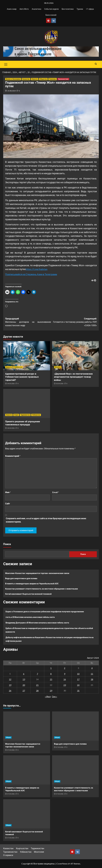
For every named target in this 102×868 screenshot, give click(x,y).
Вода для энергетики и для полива (21, 578)
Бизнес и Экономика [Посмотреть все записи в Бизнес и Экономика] (13, 79)
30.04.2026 (60, 384)
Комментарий (13, 456)
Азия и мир (12, 9)
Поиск (7, 544)
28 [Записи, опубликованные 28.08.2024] (37, 691)
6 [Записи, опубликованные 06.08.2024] (24, 674)
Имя (8, 492)
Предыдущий (28, 322)
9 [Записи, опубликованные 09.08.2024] (65, 674)
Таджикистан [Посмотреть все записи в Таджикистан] (25, 415)
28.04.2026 (11, 428)
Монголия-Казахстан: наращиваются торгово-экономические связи (37, 573)
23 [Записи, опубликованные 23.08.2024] (65, 685)
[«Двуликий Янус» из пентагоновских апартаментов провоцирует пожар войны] (76, 356)
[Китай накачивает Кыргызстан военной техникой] (27, 814)
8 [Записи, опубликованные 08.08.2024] (51, 674)
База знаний (51, 15)
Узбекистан (26, 852)
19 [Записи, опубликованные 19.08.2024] (10, 685)
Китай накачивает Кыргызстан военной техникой (28, 594)
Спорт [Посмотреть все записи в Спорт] (16, 415)
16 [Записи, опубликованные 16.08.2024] (65, 679)
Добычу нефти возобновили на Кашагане (25, 637)
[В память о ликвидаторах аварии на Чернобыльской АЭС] (27, 770)
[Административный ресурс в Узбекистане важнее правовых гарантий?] (27, 356)
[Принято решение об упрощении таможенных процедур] (27, 403)
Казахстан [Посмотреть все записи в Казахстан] (26, 79)
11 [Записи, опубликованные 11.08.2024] (92, 674)
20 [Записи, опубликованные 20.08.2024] (24, 685)
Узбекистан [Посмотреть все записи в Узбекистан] (18, 367)
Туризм (80, 9)
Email (56, 492)
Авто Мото (24, 9)
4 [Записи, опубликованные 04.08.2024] (92, 668)
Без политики (68, 9)
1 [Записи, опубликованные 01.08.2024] (51, 668)
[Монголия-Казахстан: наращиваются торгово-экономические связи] (27, 726)
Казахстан (8, 848)
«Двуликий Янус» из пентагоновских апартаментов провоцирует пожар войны (73, 377)
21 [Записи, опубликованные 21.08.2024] (37, 685)
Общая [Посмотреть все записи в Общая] (8, 737)
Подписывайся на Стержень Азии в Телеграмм (31, 274)
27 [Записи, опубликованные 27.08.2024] (24, 691)
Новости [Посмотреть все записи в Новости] (35, 79)
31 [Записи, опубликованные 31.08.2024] (78, 691)
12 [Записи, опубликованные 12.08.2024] (10, 679)
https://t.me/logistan (37, 269)
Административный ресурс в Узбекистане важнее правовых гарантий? (22, 377)
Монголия (39, 852)
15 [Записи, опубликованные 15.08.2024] (51, 679)
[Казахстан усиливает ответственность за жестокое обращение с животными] (76, 770)
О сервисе (8, 855)
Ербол (8, 628)
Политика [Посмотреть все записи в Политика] (52, 79)
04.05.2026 (11, 384)
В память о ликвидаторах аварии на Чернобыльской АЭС (32, 583)
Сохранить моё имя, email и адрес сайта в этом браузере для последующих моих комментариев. (46, 520)
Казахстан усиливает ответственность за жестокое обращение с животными (42, 589)
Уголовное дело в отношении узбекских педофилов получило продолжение (49, 611)
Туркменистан (10, 852)
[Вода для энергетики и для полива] (76, 726)
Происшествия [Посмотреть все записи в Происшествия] (63, 79)
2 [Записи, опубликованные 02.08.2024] (65, 668)
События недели (51, 9)
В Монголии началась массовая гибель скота (34, 617)
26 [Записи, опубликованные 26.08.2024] (10, 691)
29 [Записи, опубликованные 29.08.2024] (51, 691)
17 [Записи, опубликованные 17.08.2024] (78, 679)
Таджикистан (37, 848)
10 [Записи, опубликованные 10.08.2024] (78, 674)
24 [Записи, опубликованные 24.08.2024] (78, 685)
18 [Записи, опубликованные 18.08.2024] (92, 679)
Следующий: (74, 322)
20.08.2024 (12, 91)
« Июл (48, 697)
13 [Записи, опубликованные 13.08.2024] (24, 679)
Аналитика (36, 9)
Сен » (55, 697)
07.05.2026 (11, 750)
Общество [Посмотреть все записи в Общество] (43, 79)
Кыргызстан (22, 848)
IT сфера (90, 9)
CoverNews (62, 864)
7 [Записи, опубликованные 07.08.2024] (37, 674)
